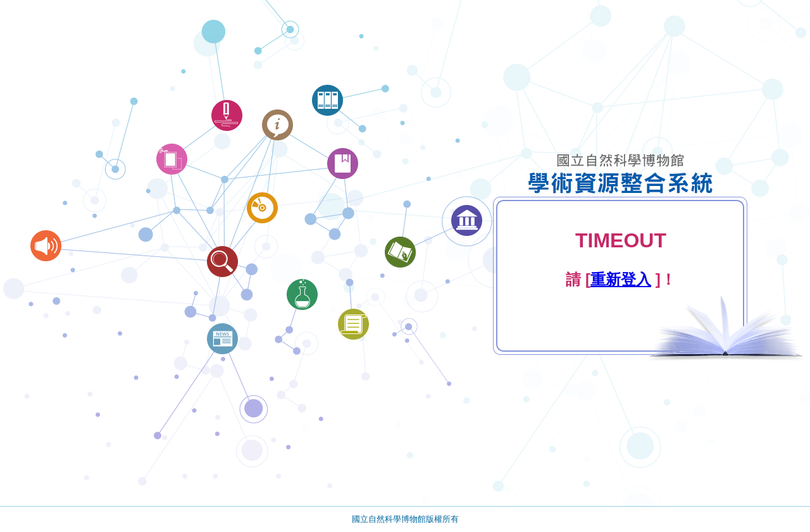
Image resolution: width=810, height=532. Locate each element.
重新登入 (621, 279)
